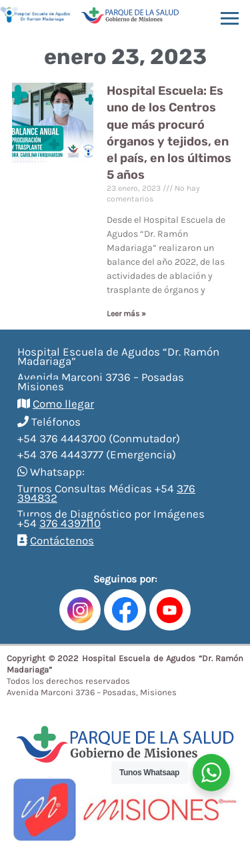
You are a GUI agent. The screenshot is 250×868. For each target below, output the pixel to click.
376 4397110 (70, 523)
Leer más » (126, 314)
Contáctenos (62, 540)
